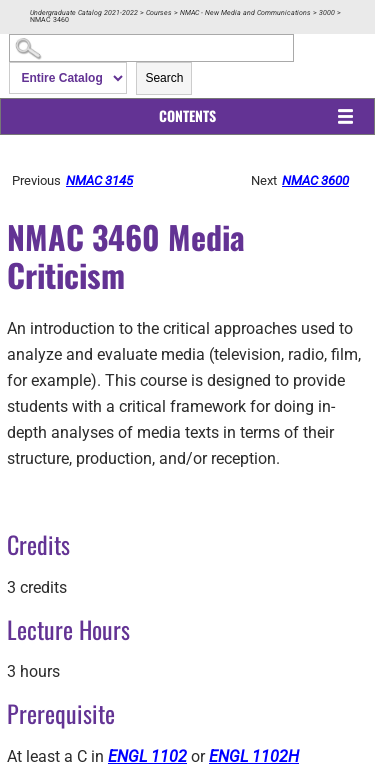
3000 (327, 13)
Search (164, 78)
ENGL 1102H (254, 756)
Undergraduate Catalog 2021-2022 (84, 13)
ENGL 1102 (147, 756)
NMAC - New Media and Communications (245, 13)
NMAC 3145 (99, 180)
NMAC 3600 (315, 180)
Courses (159, 13)
